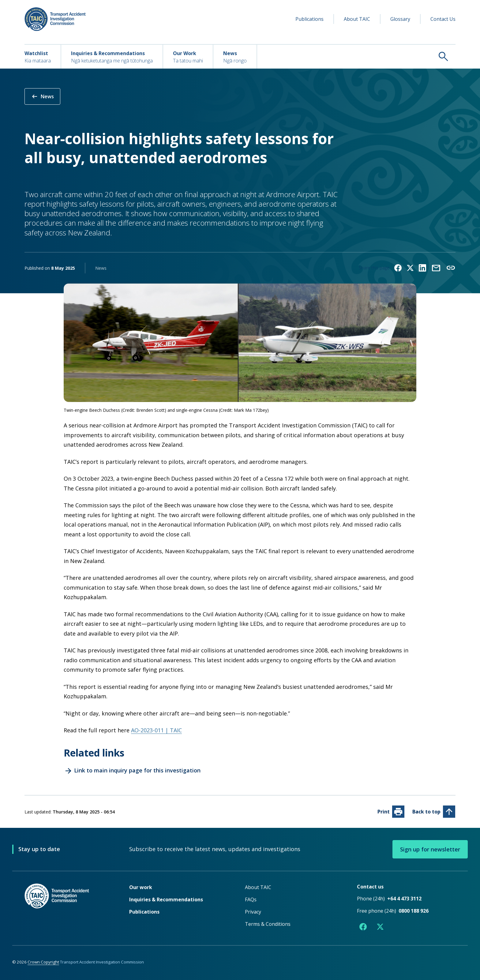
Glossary (400, 19)
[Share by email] (436, 268)
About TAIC (357, 19)
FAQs (251, 899)
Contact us (370, 887)
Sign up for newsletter (430, 849)
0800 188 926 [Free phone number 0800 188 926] (414, 911)
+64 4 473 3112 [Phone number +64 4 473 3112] (404, 899)
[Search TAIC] (356, 56)
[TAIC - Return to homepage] (68, 908)
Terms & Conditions (268, 924)
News (42, 96)
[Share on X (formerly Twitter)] (410, 268)
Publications (309, 19)
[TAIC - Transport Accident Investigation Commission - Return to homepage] (55, 19)
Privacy (253, 912)
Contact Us (443, 19)
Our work (141, 887)
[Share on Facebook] (398, 268)
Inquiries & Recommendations (166, 899)
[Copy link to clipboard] (451, 268)
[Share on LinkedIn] (422, 268)
